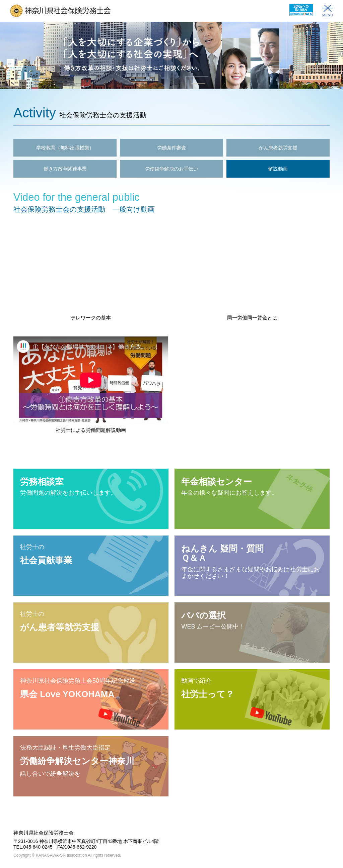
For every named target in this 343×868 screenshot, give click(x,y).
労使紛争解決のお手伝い (171, 169)
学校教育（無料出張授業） (65, 148)
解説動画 (278, 169)
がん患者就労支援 (278, 148)
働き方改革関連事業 (65, 169)
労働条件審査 (171, 148)
